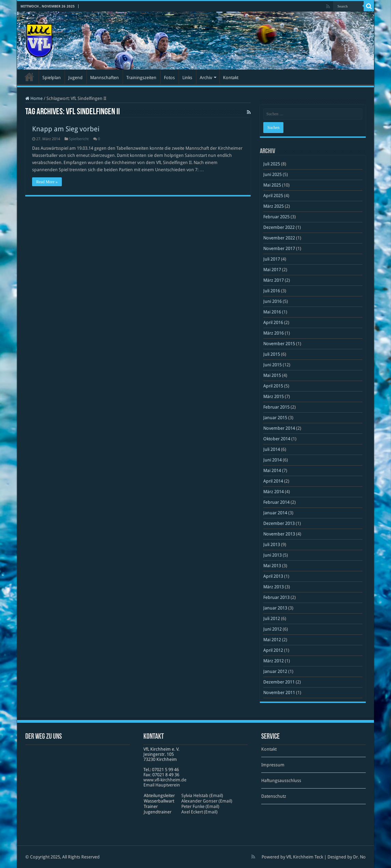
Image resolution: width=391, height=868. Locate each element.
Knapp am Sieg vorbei (66, 129)
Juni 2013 (273, 555)
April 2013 (273, 576)
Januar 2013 (275, 608)
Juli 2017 (272, 259)
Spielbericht (79, 139)
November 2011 (279, 693)
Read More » (47, 182)
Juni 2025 (273, 174)
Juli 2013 (272, 545)
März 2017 (274, 280)
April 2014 (273, 481)
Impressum (273, 765)
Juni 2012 (273, 629)
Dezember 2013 (279, 523)
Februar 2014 (276, 502)
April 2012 (273, 650)
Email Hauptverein (162, 785)
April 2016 (273, 322)
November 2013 (279, 534)
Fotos (169, 78)
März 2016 (274, 333)
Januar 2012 (275, 671)
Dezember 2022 (279, 227)
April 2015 (273, 386)
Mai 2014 (272, 470)
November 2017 (279, 248)
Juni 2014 (273, 460)
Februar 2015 (276, 407)
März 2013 (274, 587)
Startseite (29, 77)
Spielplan (52, 78)
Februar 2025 (276, 217)
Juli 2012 (272, 619)
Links (187, 78)
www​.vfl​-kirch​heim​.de (165, 780)
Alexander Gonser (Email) (207, 801)
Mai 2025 (272, 185)
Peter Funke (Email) (200, 806)
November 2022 (279, 238)
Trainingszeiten (141, 78)
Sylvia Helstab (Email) (202, 796)
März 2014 (274, 492)
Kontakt (231, 78)
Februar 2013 (276, 597)
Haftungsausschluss (281, 781)
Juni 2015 (273, 365)
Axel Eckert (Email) (199, 812)
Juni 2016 (273, 301)
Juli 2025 (272, 164)
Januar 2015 (275, 418)
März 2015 (274, 396)
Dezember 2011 (279, 682)
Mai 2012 (272, 640)
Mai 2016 (272, 312)
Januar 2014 (275, 513)
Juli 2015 (272, 354)
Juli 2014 (272, 449)
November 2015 (279, 344)
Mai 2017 (272, 270)
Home (34, 98)
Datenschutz (274, 796)
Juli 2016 (272, 291)
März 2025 (274, 206)
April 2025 (273, 196)
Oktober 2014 (277, 439)
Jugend (75, 78)
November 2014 (279, 428)
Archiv (206, 78)
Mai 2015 (272, 375)
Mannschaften (104, 78)
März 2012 (274, 661)
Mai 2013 (272, 566)
